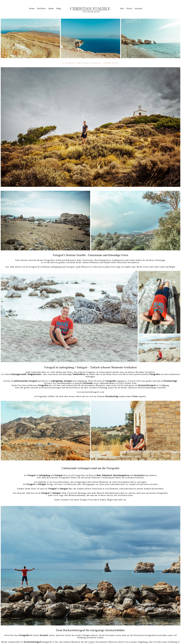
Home (32, 8)
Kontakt (139, 8)
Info (122, 8)
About (51, 8)
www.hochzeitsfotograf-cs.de (90, 392)
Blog (59, 8)
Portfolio (41, 8)
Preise (129, 8)
